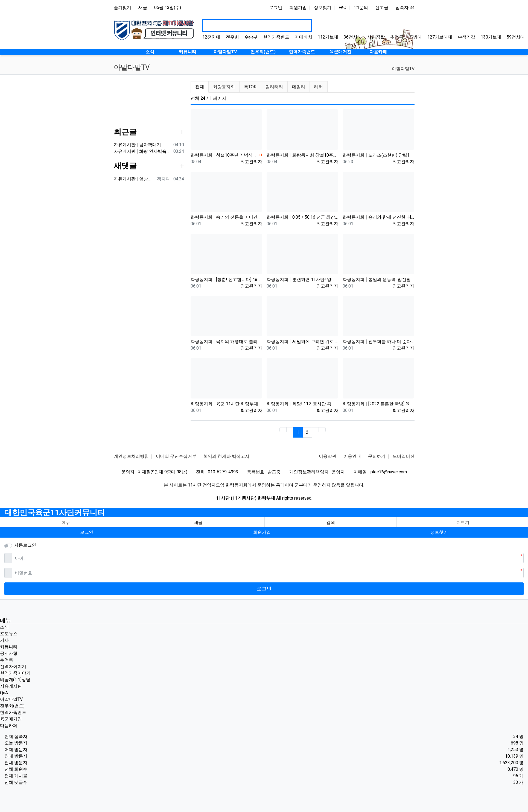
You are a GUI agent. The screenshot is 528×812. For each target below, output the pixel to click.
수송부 (251, 37)
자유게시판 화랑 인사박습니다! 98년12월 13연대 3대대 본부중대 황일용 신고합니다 (142, 151)
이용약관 (328, 456)
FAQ (342, 8)
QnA (4, 693)
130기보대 (491, 37)
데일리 (299, 87)
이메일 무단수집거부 (176, 456)
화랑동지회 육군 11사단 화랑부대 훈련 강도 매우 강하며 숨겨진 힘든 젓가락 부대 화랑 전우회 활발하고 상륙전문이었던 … (226, 404)
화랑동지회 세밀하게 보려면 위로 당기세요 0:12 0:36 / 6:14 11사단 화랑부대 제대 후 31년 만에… (302, 341)
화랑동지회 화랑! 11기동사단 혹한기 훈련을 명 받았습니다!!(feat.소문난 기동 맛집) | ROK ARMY (302, 404)
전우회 (232, 37)
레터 (319, 87)
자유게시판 (11, 686)
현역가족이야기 (15, 673)
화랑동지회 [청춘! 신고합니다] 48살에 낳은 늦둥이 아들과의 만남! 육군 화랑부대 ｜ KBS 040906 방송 (226, 279)
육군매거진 (11, 719)
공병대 (415, 37)
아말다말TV (403, 69)
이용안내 (352, 456)
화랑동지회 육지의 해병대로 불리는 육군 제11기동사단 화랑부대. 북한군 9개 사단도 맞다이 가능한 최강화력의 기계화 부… (226, 341)
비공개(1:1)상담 (15, 680)
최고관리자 (251, 162)
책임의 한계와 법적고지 (226, 456)
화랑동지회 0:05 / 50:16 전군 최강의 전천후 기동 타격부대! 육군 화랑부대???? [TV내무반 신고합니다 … (302, 217)
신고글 (382, 8)
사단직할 (376, 37)
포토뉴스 (9, 634)
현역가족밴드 (276, 37)
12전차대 (211, 37)
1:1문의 (361, 8)
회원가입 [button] (262, 532)
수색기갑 (466, 37)
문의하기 (377, 456)
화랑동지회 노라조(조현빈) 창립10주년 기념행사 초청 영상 (378, 155)
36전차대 (353, 37)
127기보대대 (440, 37)
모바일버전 (404, 456)
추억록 (397, 37)
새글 (143, 8)
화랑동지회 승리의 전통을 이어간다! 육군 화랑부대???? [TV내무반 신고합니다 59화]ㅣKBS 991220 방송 (226, 217)
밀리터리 (274, 87)
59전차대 (516, 37)
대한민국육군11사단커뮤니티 (55, 513)
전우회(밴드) (12, 706)
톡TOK (250, 87)
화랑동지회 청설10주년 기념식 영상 (224, 155)
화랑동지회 (224, 87)
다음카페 (9, 725)
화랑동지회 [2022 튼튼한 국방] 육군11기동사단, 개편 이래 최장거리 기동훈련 (378, 404)
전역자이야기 (13, 666)
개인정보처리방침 (131, 456)
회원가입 (298, 8)
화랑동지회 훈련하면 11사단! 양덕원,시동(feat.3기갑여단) (302, 279)
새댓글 (125, 166)
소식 (4, 627)
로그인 (276, 8)
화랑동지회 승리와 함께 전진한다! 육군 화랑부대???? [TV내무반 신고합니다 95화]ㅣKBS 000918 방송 (378, 217)
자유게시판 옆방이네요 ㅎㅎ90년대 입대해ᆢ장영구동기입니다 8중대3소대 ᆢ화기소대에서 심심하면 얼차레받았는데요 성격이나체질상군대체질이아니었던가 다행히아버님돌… (134, 179)
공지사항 (9, 653)
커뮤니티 (9, 647)
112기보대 (328, 37)
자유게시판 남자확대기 (138, 145)
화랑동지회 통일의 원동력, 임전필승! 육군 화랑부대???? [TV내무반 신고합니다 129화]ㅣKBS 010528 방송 (378, 279)
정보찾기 (323, 8)
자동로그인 (25, 545)
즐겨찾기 (122, 8)
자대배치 (304, 37)
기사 (4, 640)
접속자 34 (405, 8)
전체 (200, 87)
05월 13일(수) (168, 8)
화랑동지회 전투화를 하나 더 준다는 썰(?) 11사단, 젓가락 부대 (378, 341)
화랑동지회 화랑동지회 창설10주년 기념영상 (302, 155)
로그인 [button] (87, 532)
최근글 (125, 132)
